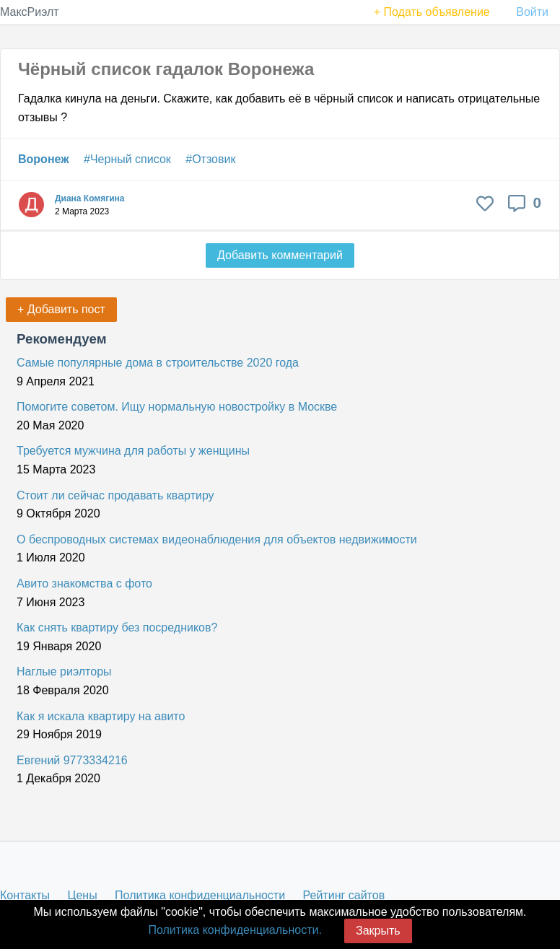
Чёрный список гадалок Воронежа (166, 69)
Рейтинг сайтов (344, 895)
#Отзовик (210, 159)
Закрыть (378, 931)
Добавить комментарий (280, 255)
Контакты (25, 895)
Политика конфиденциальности (200, 895)
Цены (83, 895)
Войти (532, 12)
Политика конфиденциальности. (235, 930)
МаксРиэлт (30, 12)
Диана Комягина (90, 198)
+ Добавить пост (61, 309)
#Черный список (127, 159)
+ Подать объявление (432, 12)
